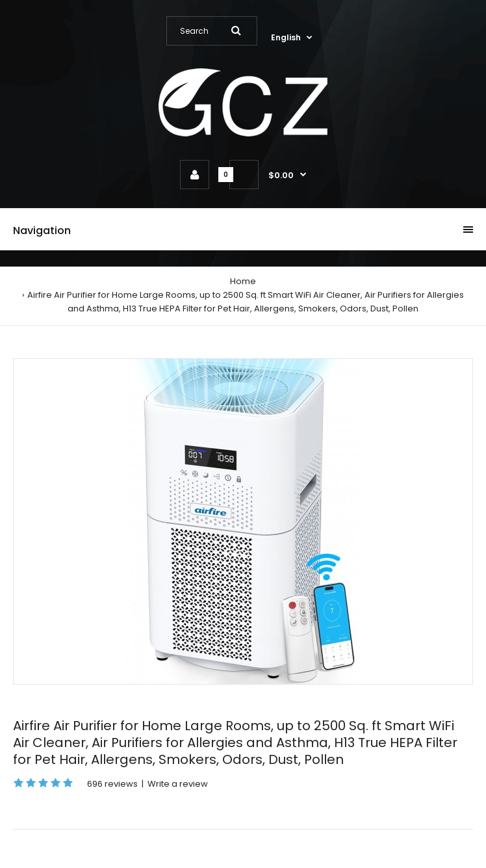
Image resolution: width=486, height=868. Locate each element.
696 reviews (112, 784)
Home (243, 281)
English (286, 37)
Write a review (178, 784)
